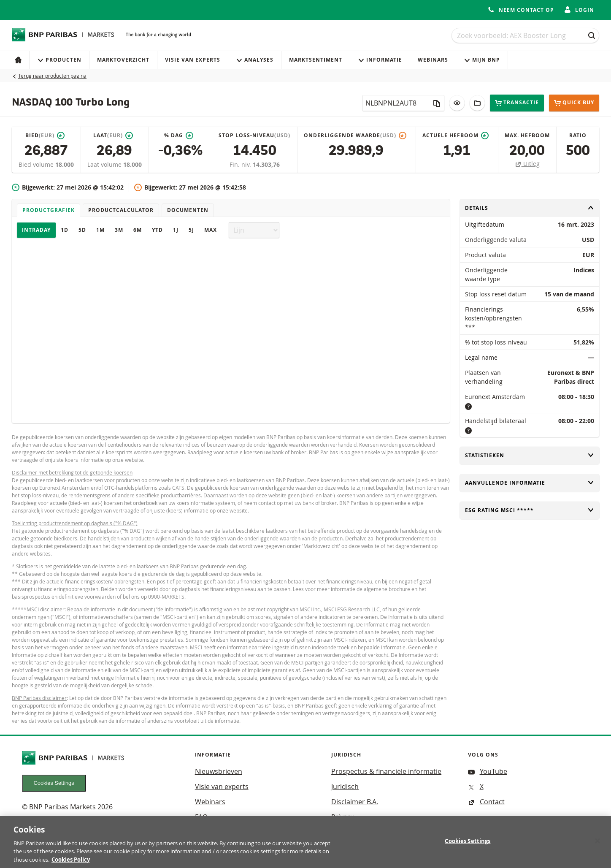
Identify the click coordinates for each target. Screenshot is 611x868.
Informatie (380, 60)
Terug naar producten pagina (52, 76)
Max (211, 230)
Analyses (255, 60)
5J (191, 230)
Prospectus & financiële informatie (386, 771)
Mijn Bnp (482, 60)
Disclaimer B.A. (355, 802)
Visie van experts (193, 60)
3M (119, 230)
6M (138, 230)
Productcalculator (121, 210)
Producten (59, 60)
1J (176, 230)
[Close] (597, 845)
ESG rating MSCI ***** (530, 510)
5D (82, 230)
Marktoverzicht (123, 60)
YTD (157, 230)
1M (100, 230)
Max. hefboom (527, 135)
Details (530, 208)
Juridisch (345, 787)
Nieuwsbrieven (219, 771)
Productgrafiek (49, 210)
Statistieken (530, 455)
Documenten (188, 210)
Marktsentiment (316, 60)
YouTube (488, 771)
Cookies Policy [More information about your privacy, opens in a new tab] (71, 864)
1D (65, 230)
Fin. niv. (241, 164)
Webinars (433, 60)
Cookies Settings (54, 783)
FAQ (201, 817)
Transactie (517, 103)
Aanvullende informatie (530, 483)
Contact (486, 802)
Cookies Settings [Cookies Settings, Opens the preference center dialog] (468, 845)
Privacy (343, 817)
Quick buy (574, 103)
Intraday (36, 230)
